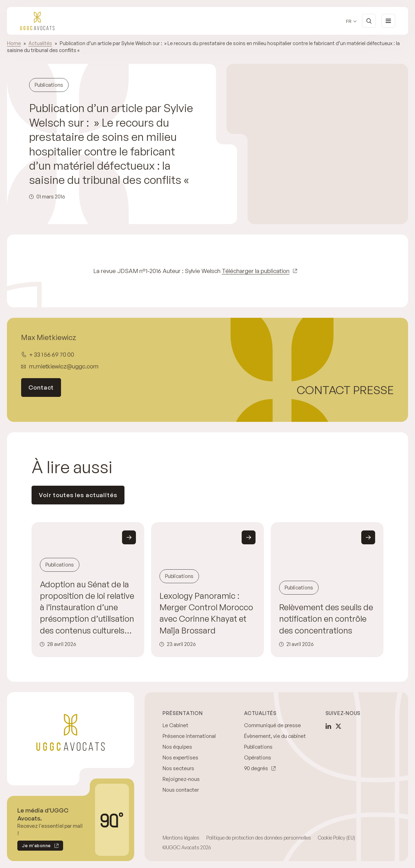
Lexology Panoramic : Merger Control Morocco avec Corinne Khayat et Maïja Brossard (206, 613)
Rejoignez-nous (181, 779)
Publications (258, 747)
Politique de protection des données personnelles (259, 838)
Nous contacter (181, 790)
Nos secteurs (178, 768)
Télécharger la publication (256, 271)
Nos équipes (177, 747)
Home (14, 43)
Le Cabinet (175, 725)
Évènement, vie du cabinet (275, 736)
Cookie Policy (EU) (336, 838)
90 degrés (256, 768)
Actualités (40, 43)
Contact (41, 387)
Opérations (258, 758)
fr (349, 21)
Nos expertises (180, 758)
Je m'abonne (34, 847)
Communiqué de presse (273, 725)
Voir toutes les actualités (78, 495)
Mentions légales (181, 838)
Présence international (189, 736)
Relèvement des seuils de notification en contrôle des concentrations (326, 619)
